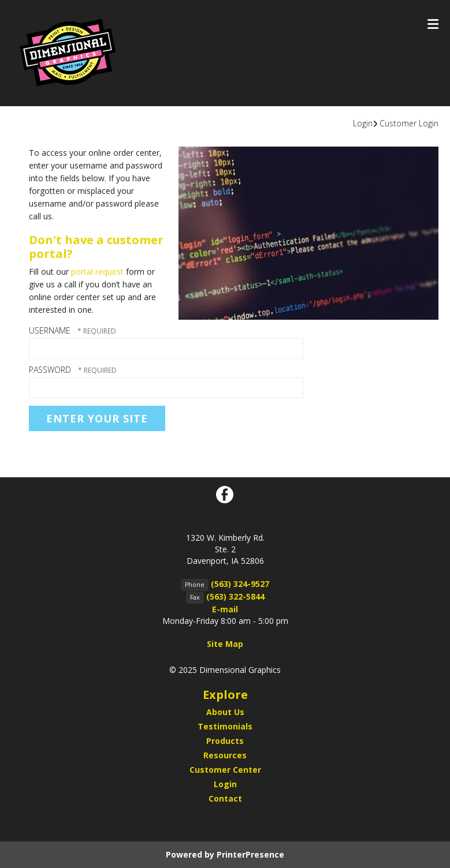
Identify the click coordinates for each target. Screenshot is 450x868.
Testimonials (225, 726)
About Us (225, 712)
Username (50, 330)
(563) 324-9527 (240, 584)
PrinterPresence (250, 854)
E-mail (225, 609)
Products (225, 741)
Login (363, 123)
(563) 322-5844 (235, 596)
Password (50, 370)
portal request (97, 272)
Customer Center (225, 770)
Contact (225, 798)
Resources (225, 755)
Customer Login (409, 123)
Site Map (225, 644)
